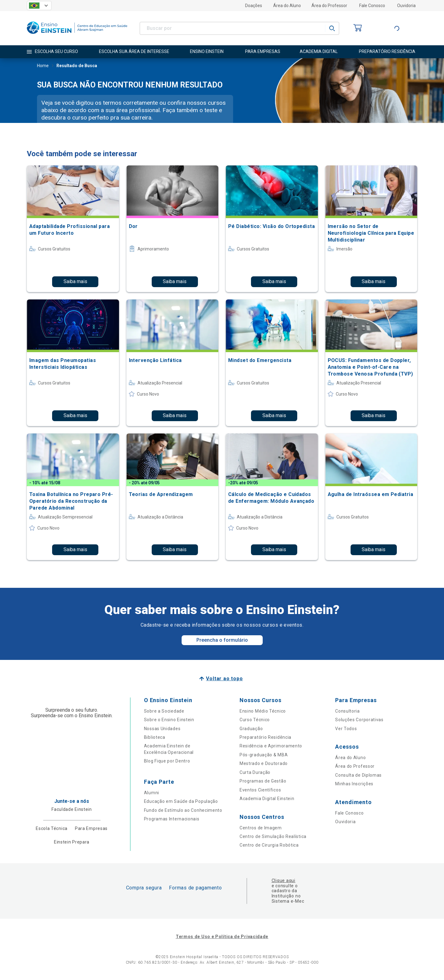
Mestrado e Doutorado (264, 763)
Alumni (152, 793)
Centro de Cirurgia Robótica (269, 845)
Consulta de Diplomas (358, 775)
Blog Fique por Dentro (167, 761)
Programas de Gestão (263, 781)
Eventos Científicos (260, 790)
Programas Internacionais (172, 819)
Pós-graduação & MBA (264, 755)
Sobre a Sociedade (164, 711)
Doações (254, 6)
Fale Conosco (372, 6)
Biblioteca (155, 737)
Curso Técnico (255, 720)
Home (43, 66)
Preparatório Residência (265, 737)
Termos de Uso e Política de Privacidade (222, 937)
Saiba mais (75, 281)
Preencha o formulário (222, 640)
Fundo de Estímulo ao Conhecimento (183, 810)
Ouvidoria (406, 6)
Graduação (251, 729)
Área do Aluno (287, 6)
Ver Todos (346, 729)
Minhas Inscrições (354, 784)
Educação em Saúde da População (181, 801)
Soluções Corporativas (359, 720)
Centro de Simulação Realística (273, 836)
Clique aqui (284, 880)
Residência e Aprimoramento (271, 746)
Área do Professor (329, 6)
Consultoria (347, 711)
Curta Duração (255, 772)
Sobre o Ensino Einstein (169, 720)
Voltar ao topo (224, 679)
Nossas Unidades (162, 729)
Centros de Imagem (261, 828)
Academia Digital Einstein (267, 799)
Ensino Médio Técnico (263, 711)
